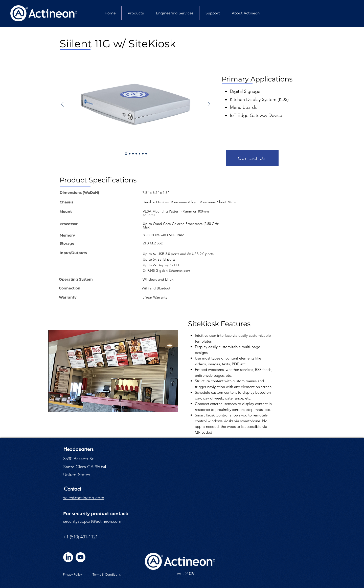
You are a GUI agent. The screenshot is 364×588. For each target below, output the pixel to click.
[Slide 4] (140, 154)
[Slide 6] (143, 154)
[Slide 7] (146, 154)
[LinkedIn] (68, 557)
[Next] (209, 105)
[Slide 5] (136, 154)
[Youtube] (81, 557)
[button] (252, 158)
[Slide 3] (133, 154)
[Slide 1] (126, 154)
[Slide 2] (130, 154)
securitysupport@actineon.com (92, 521)
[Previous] (62, 105)
